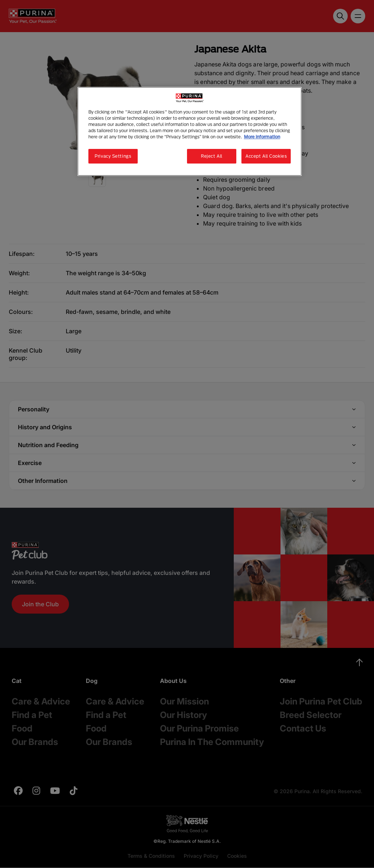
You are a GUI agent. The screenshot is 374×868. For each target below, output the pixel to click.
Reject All (212, 156)
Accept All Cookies (266, 156)
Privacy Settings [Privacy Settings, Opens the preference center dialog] (113, 156)
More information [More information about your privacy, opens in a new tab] (262, 137)
